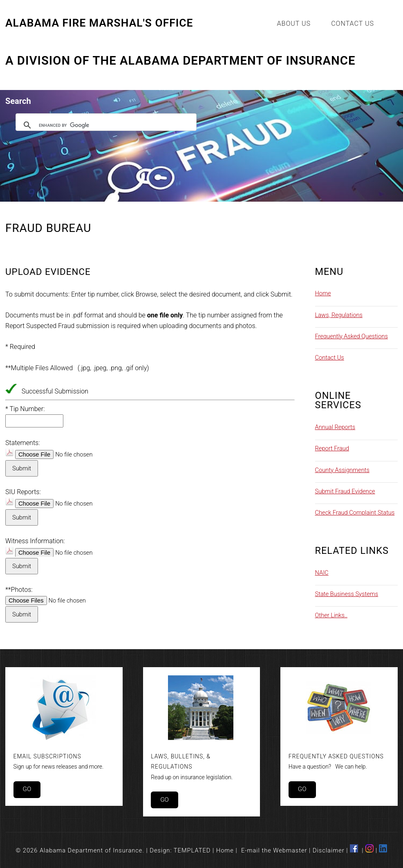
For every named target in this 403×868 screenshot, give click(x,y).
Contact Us (353, 24)
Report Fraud (332, 448)
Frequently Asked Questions (352, 336)
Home (323, 293)
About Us (294, 24)
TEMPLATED (192, 850)
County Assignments (342, 470)
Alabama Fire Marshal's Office (99, 23)
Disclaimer (329, 850)
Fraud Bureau (48, 228)
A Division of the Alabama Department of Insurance (180, 61)
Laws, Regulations (339, 315)
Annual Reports (335, 427)
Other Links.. (331, 615)
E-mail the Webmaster (274, 850)
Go (27, 789)
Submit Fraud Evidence (345, 491)
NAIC (322, 573)
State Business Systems (347, 594)
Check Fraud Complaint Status (355, 513)
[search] (105, 125)
